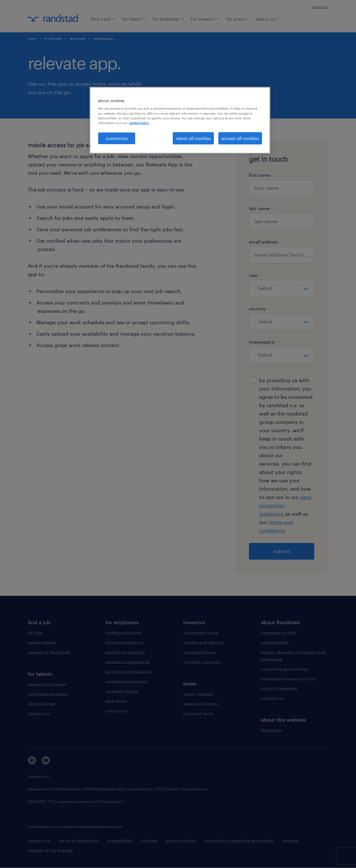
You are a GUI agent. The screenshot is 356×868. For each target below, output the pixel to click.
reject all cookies (193, 138)
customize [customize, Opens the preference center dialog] (117, 138)
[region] (180, 120)
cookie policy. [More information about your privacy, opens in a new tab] (139, 123)
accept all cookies (240, 138)
